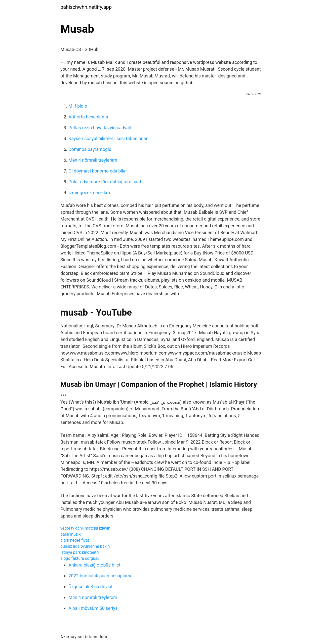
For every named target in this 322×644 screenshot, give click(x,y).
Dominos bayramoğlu (90, 149)
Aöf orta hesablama (88, 117)
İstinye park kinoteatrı (80, 552)
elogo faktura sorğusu (80, 558)
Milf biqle (78, 106)
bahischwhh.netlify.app (86, 7)
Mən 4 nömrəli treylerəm (93, 160)
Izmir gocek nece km (89, 192)
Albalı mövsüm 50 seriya (93, 608)
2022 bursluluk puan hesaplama (100, 576)
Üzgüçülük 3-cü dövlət (90, 587)
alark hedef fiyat (75, 540)
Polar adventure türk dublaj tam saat (105, 182)
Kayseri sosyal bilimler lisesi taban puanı (109, 138)
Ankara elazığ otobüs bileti (95, 565)
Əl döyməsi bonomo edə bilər (98, 171)
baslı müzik (71, 534)
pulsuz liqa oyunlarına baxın (85, 546)
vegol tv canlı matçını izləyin (85, 528)
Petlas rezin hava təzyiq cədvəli (100, 128)
